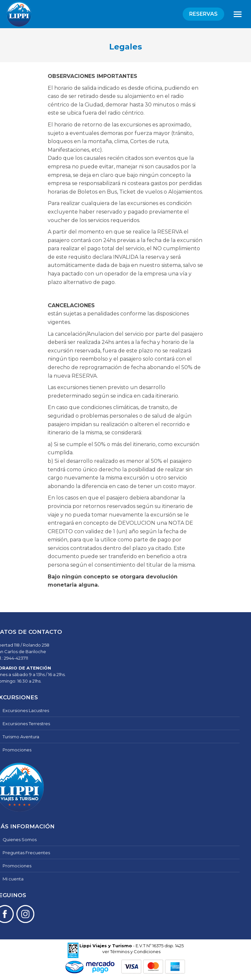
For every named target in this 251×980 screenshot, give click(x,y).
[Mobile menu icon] (238, 14)
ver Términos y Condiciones (131, 952)
